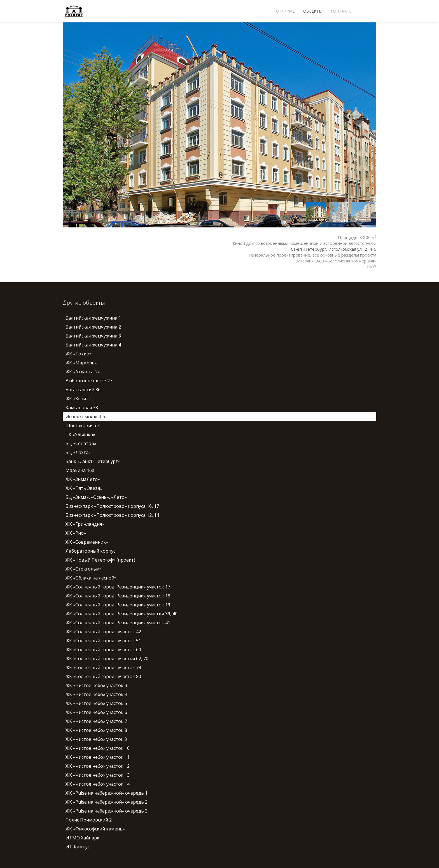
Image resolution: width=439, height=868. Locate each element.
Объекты (313, 11)
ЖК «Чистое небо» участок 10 (98, 748)
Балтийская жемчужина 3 (93, 336)
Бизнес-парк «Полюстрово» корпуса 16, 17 (112, 506)
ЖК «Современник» (87, 542)
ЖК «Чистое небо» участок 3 (96, 685)
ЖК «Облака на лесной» (91, 578)
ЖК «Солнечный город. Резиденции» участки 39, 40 (122, 614)
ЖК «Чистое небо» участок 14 (98, 784)
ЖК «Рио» (76, 533)
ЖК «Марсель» (81, 363)
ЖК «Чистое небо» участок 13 (98, 775)
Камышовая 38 (82, 408)
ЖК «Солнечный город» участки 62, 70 (107, 658)
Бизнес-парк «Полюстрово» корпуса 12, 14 (112, 515)
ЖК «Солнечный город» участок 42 (103, 632)
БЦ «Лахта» (78, 452)
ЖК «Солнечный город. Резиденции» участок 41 (118, 623)
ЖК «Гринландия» (85, 524)
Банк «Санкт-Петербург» (93, 461)
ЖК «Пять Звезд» (84, 488)
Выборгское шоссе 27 (89, 381)
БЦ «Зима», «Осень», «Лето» (96, 497)
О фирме (285, 11)
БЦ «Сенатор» (81, 443)
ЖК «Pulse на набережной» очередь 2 (107, 802)
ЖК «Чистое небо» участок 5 (96, 703)
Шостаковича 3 (83, 425)
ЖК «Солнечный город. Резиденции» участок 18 (118, 596)
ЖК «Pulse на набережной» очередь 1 (107, 793)
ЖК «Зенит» (78, 399)
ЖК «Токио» (79, 354)
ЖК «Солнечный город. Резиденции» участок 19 (118, 605)
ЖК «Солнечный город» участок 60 (103, 650)
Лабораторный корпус (90, 551)
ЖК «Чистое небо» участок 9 (96, 739)
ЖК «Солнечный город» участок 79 (103, 667)
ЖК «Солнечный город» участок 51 (103, 641)
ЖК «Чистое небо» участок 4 (96, 694)
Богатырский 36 (83, 390)
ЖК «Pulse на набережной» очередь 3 (107, 811)
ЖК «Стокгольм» (84, 569)
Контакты (342, 11)
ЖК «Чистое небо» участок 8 (96, 730)
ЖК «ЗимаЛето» (83, 479)
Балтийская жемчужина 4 (93, 345)
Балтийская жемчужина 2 (93, 327)
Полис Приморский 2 (89, 820)
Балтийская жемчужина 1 (93, 318)
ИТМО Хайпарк (82, 838)
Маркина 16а (80, 470)
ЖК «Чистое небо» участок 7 (96, 721)
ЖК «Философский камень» (95, 829)
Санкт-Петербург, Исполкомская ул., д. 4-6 (334, 249)
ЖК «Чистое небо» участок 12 (98, 766)
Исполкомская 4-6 (85, 416)
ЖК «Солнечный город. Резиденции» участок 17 (118, 587)
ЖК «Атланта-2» (83, 372)
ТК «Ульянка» (80, 434)
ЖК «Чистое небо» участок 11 (98, 757)
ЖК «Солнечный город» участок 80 (103, 676)
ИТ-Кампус (78, 847)
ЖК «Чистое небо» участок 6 (96, 712)
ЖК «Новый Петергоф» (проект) (100, 560)
